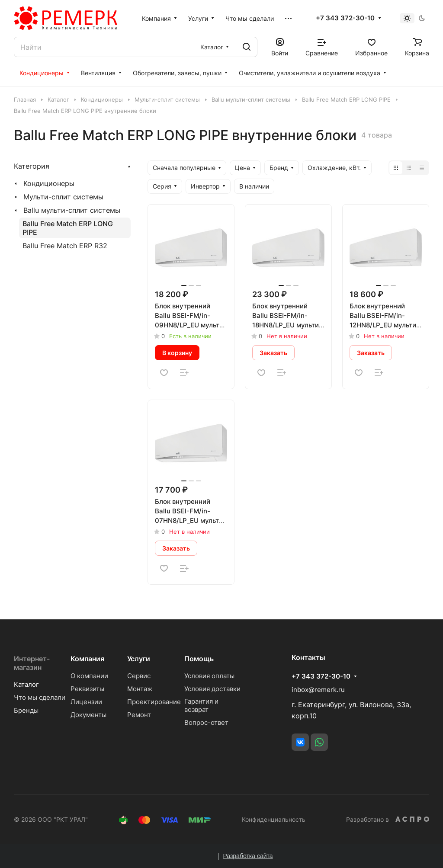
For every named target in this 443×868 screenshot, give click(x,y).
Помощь (199, 659)
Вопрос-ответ (206, 722)
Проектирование (154, 702)
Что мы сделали (40, 697)
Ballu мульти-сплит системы (72, 210)
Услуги (139, 659)
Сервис (139, 676)
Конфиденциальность (274, 819)
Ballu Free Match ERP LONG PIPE (68, 228)
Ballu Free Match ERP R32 (65, 246)
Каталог (26, 684)
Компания (87, 659)
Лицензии (86, 702)
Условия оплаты (209, 676)
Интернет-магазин (32, 663)
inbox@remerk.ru (318, 690)
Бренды (26, 710)
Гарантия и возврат (201, 705)
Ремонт (139, 715)
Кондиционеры (49, 183)
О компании (89, 676)
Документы (88, 715)
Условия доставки (212, 689)
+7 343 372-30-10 (345, 18)
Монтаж (140, 689)
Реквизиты (87, 689)
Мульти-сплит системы (63, 197)
